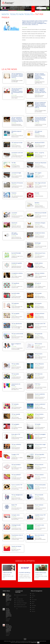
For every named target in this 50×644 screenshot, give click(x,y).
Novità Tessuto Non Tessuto (17, 14)
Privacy (47, 9)
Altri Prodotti (24, 9)
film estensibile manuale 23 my (22, 608)
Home (12, 9)
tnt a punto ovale (19, 599)
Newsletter (38, 9)
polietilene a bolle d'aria (21, 605)
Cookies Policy (34, 643)
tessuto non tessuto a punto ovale (21, 596)
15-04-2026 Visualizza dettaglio (8, 604)
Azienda (16, 9)
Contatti (43, 9)
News (33, 9)
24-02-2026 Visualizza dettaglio (8, 634)
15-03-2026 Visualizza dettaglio (8, 620)
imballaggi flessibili (20, 601)
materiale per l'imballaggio (22, 603)
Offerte (29, 9)
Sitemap (33, 611)
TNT (19, 9)
